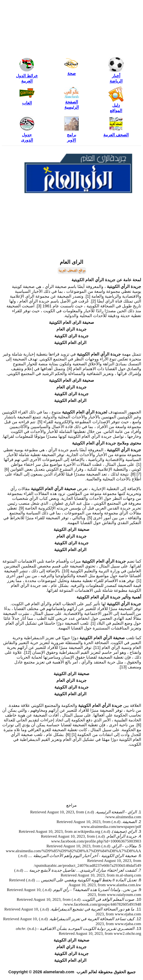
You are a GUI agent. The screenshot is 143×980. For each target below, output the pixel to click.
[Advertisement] (71, 28)
